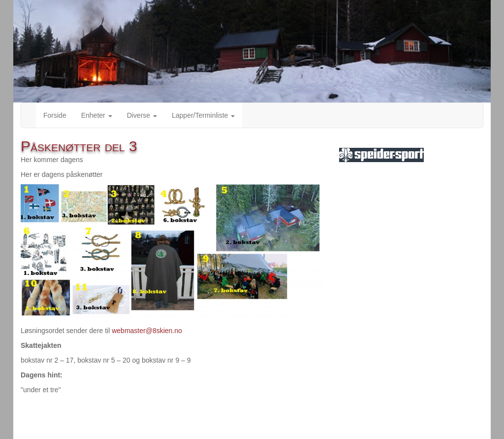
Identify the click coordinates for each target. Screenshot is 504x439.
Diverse (142, 115)
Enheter (97, 115)
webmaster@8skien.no (147, 331)
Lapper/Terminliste (203, 115)
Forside (55, 115)
